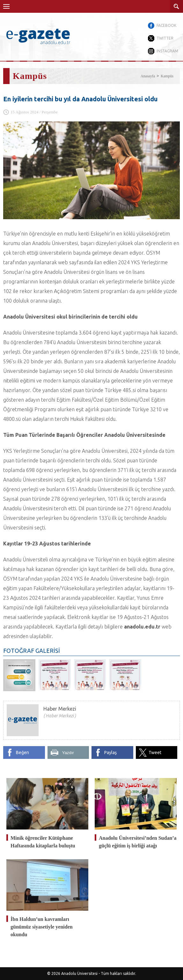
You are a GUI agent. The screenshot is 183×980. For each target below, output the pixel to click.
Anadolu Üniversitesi (79, 973)
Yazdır (68, 753)
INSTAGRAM (167, 51)
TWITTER (165, 38)
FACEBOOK (166, 25)
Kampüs (167, 76)
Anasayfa (148, 76)
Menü (6, 6)
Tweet (155, 752)
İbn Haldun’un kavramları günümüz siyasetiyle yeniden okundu (42, 927)
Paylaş (110, 752)
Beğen (22, 752)
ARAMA (177, 6)
